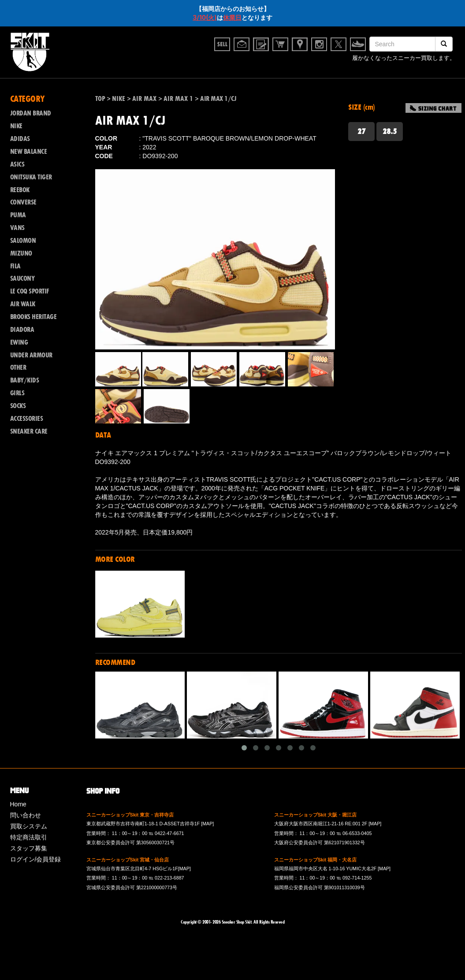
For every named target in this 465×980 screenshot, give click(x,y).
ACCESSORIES (27, 419)
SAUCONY (22, 278)
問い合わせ (26, 815)
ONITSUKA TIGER (31, 177)
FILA (15, 266)
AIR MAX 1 (178, 99)
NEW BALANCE (29, 152)
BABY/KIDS (25, 380)
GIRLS (17, 393)
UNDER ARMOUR (31, 355)
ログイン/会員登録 (36, 859)
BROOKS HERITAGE (33, 317)
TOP (100, 99)
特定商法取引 (29, 837)
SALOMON (23, 241)
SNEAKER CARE (29, 431)
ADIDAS (20, 139)
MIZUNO (21, 253)
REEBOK (20, 190)
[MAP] (207, 824)
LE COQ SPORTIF (30, 291)
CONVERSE (23, 202)
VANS (17, 228)
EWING (19, 342)
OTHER (18, 367)
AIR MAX (144, 99)
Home (18, 804)
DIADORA (22, 330)
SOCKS (18, 406)
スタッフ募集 (29, 848)
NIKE (16, 126)
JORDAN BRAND (31, 113)
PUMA (18, 215)
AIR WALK (23, 304)
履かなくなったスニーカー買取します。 (404, 59)
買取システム (29, 826)
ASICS (17, 164)
